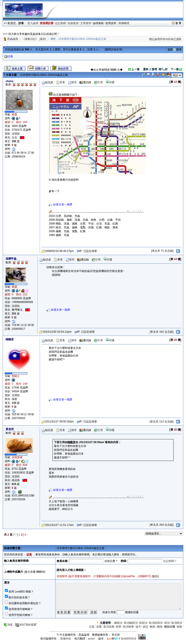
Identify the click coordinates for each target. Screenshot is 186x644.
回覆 (110, 82)
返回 (43, 39)
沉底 (92, 627)
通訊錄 (85, 82)
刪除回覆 (170, 627)
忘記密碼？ (170, 561)
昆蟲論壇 (13, 39)
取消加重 (109, 627)
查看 (60, 82)
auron (91, 639)
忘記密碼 (60, 23)
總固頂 (118, 623)
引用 (98, 82)
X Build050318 (122, 639)
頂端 (8, 625)
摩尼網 (116, 635)
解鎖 (153, 627)
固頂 (167, 623)
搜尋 (72, 82)
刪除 (155, 576)
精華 (119, 627)
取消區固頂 (156, 623)
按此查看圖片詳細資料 (64, 180)
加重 (99, 627)
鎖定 (146, 627)
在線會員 (73, 23)
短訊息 (47, 82)
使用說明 (111, 23)
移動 (179, 627)
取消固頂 (177, 623)
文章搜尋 (86, 23)
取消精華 (129, 627)
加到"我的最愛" (26, 625)
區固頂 (143, 623)
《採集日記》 (30, 39)
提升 (138, 627)
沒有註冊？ (111, 561)
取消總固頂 (131, 623)
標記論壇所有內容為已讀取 (165, 39)
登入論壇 (33, 23)
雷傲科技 (66, 639)
